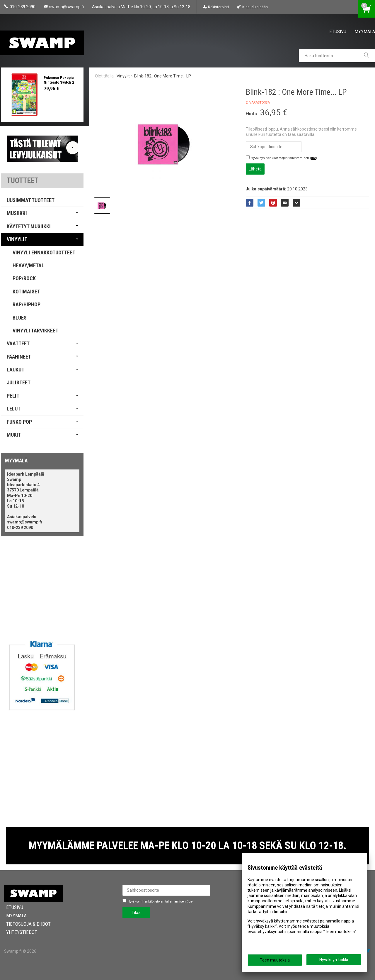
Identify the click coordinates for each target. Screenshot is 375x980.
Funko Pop (19, 422)
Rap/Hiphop (27, 304)
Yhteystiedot (20, 932)
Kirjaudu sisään (255, 7)
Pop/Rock (24, 278)
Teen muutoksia (275, 960)
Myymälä (365, 31)
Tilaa (136, 913)
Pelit (13, 396)
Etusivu (338, 31)
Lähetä (255, 169)
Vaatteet (18, 343)
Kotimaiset (26, 292)
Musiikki (17, 213)
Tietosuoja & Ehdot (26, 924)
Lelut (14, 409)
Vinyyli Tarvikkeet (35, 331)
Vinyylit (17, 239)
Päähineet (19, 357)
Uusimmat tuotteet (31, 200)
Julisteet (19, 382)
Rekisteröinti (218, 7)
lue (313, 158)
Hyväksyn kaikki (334, 960)
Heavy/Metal (28, 265)
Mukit (14, 435)
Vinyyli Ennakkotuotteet (44, 252)
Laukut (16, 370)
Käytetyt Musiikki (29, 226)
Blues (20, 318)
